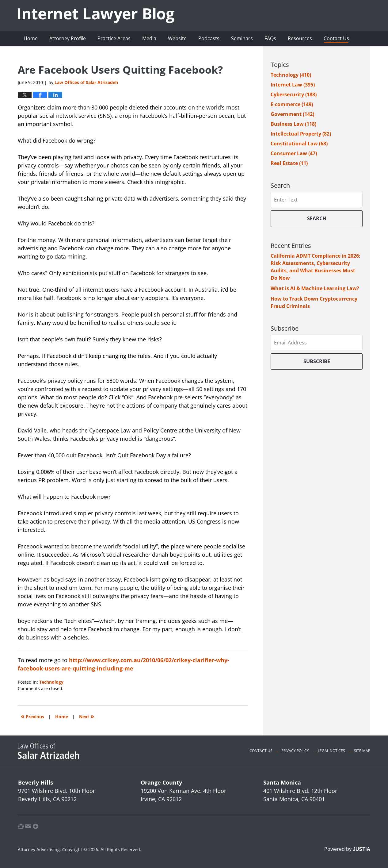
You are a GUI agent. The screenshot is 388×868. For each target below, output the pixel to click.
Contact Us (336, 38)
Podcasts (209, 38)
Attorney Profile (68, 38)
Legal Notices (331, 751)
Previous (32, 716)
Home (31, 38)
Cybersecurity (294, 94)
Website (177, 38)
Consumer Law (294, 153)
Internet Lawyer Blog (96, 15)
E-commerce (292, 104)
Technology (51, 682)
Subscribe (317, 361)
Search (317, 218)
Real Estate (289, 163)
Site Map (362, 751)
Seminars (242, 38)
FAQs (270, 38)
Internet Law (293, 85)
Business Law (293, 124)
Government (292, 114)
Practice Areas (114, 38)
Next (87, 716)
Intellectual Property (301, 134)
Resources (300, 38)
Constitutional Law (299, 144)
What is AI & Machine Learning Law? (315, 288)
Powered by (347, 849)
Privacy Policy (295, 751)
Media (149, 38)
